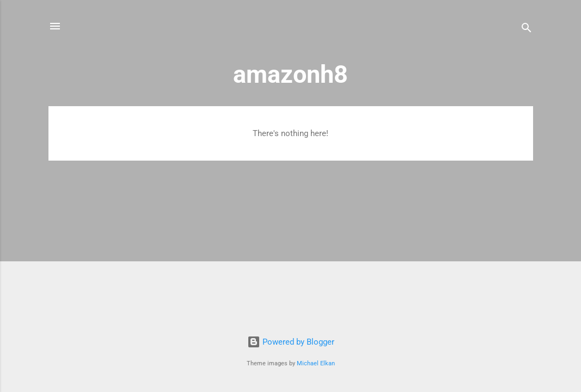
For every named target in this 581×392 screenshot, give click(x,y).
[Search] (527, 30)
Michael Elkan (316, 363)
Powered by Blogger (291, 342)
